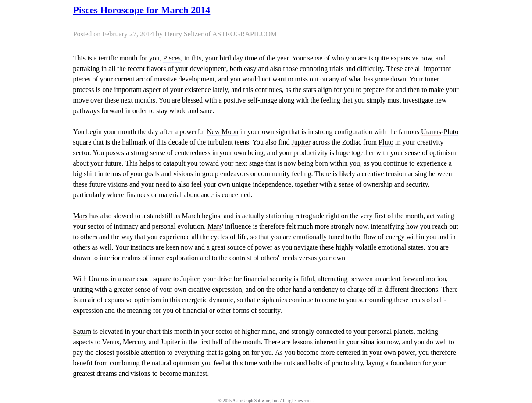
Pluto (451, 132)
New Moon (222, 132)
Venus (111, 342)
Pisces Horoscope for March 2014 (142, 10)
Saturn (82, 331)
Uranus (431, 132)
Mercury (135, 342)
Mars (80, 216)
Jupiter (301, 142)
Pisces (172, 58)
